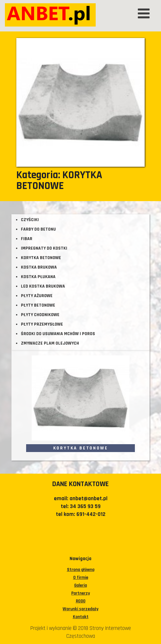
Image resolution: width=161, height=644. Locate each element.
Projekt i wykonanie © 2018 (60, 628)
